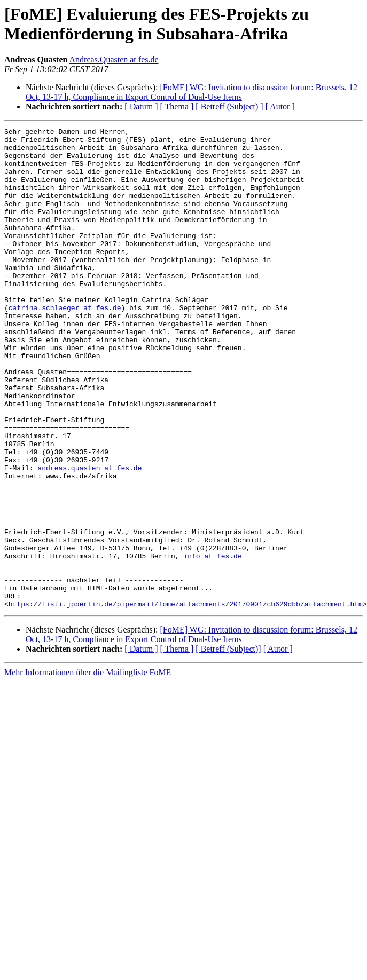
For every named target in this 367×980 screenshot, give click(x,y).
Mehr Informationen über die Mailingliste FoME (88, 768)
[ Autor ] (280, 106)
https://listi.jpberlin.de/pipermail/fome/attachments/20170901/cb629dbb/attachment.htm (186, 700)
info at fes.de (212, 642)
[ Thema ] (177, 106)
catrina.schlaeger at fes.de (65, 344)
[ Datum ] (141, 106)
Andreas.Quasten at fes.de (114, 60)
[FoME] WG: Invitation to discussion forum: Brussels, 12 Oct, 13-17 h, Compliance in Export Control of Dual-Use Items (192, 92)
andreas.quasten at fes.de (89, 536)
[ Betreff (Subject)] (228, 745)
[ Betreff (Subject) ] (229, 106)
